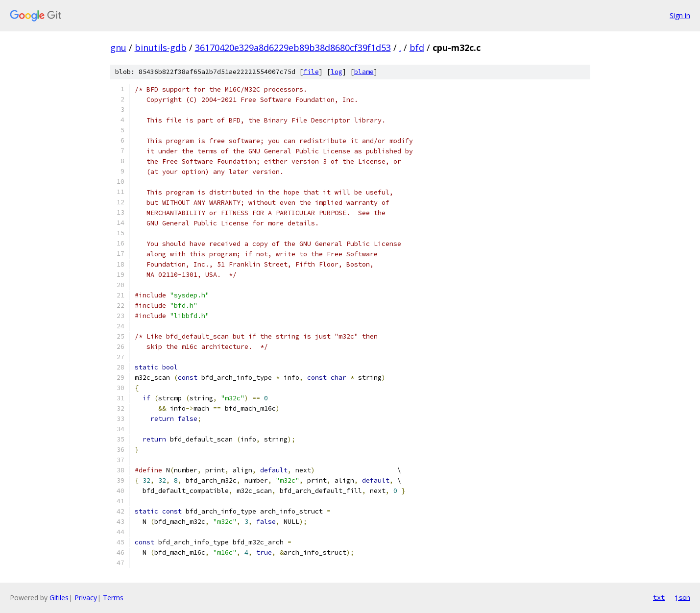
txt (659, 597)
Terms (113, 598)
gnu (118, 48)
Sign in (680, 15)
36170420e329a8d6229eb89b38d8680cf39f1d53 (293, 48)
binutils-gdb (161, 48)
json (682, 597)
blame (364, 72)
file (311, 72)
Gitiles (59, 598)
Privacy (86, 598)
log (337, 72)
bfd (417, 48)
